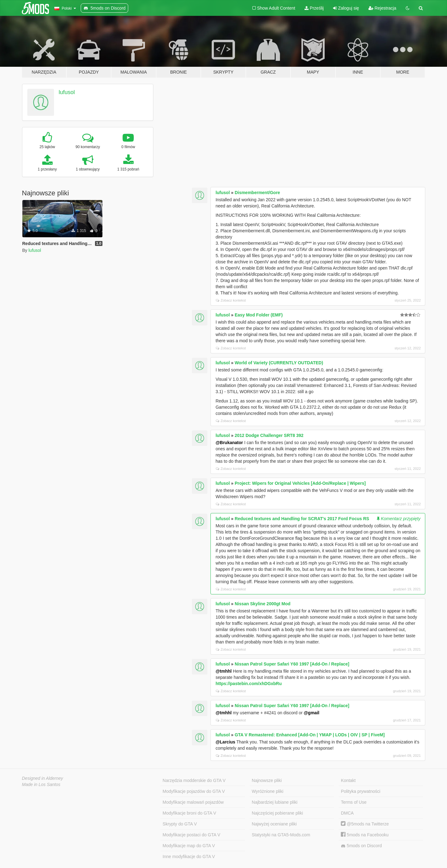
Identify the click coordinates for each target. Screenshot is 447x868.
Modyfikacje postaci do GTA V (192, 835)
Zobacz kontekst (231, 300)
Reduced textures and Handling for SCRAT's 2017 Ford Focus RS (302, 519)
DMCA (347, 813)
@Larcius (225, 742)
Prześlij (314, 8)
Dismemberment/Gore (257, 193)
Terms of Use (354, 802)
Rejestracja (382, 8)
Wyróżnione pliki (268, 791)
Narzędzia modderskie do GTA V (194, 780)
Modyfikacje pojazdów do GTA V (194, 791)
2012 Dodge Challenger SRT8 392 (269, 435)
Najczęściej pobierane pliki (277, 813)
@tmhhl (223, 671)
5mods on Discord (361, 846)
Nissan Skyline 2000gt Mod (263, 604)
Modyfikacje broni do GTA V (189, 813)
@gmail (311, 713)
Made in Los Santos (41, 784)
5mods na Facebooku (365, 835)
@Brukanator (229, 443)
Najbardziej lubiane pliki (275, 802)
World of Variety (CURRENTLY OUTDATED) (279, 363)
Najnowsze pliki (267, 780)
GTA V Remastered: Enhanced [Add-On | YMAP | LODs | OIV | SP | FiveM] (310, 735)
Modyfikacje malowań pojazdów (193, 802)
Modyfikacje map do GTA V (189, 846)
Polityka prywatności (361, 791)
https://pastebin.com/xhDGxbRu (248, 684)
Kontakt (348, 780)
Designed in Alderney (43, 778)
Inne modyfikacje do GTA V (189, 857)
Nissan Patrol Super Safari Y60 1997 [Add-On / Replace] (292, 664)
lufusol (67, 92)
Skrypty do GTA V (180, 824)
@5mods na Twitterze (365, 824)
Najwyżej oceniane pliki (274, 824)
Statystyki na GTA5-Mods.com (281, 835)
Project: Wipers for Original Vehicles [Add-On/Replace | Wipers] (300, 483)
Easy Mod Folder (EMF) (259, 315)
